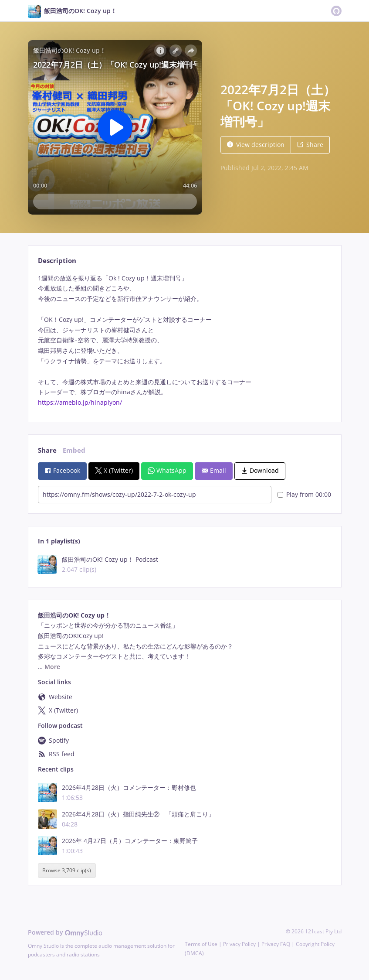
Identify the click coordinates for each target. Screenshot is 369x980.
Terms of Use (201, 944)
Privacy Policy (239, 944)
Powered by (65, 932)
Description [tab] (57, 261)
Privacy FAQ (276, 944)
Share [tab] (47, 450)
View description (256, 145)
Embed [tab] (74, 450)
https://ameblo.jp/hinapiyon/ (80, 402)
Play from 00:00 (304, 494)
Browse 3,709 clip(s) (67, 870)
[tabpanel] (184, 340)
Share (310, 145)
